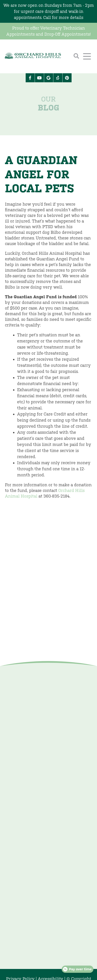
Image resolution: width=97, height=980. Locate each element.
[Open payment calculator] (78, 969)
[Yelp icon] (58, 78)
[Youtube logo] (39, 78)
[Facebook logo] (30, 78)
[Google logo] (49, 78)
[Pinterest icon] (67, 78)
